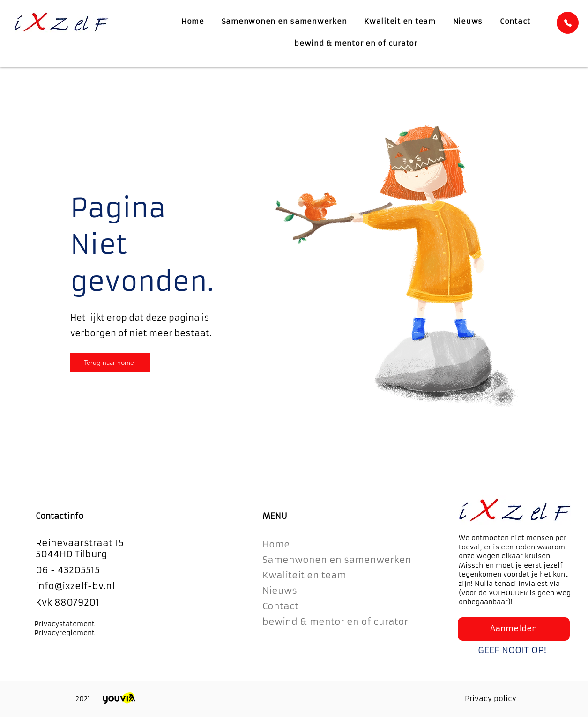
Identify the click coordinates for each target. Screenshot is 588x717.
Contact (280, 606)
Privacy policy (491, 699)
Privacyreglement (64, 633)
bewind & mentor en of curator (335, 621)
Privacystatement (64, 624)
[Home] (568, 23)
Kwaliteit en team (304, 575)
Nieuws (280, 591)
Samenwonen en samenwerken (336, 560)
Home (276, 544)
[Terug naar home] (110, 362)
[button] (514, 629)
